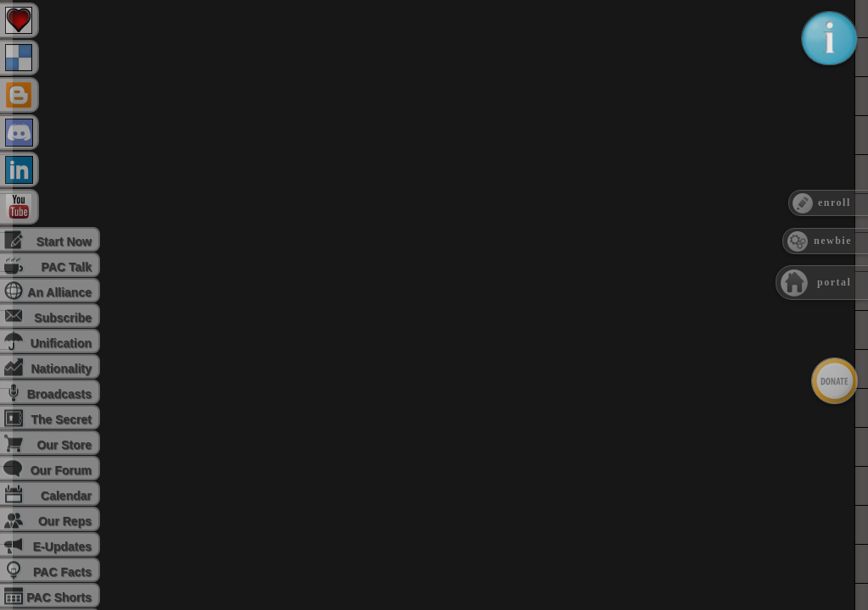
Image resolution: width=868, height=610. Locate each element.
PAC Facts (62, 572)
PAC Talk (67, 267)
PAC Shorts (59, 597)
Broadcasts (59, 394)
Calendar (66, 496)
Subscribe (63, 318)
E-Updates (62, 546)
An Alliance (59, 292)
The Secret (61, 419)
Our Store (64, 445)
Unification (61, 343)
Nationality (61, 369)
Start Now (64, 241)
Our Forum (61, 470)
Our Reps (65, 521)
